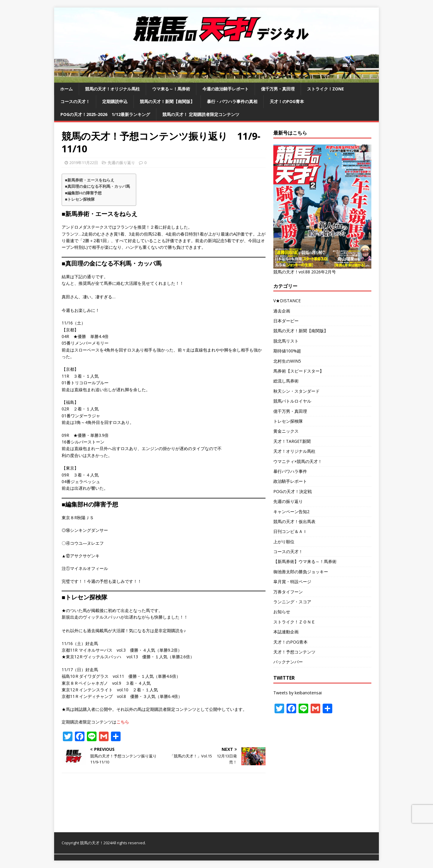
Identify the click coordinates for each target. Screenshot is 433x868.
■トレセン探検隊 (80, 199)
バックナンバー (288, 662)
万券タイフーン (288, 592)
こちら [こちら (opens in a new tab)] (123, 722)
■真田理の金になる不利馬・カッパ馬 (97, 186)
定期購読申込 (115, 101)
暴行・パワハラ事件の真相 (232, 101)
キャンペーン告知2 (291, 512)
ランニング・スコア (292, 602)
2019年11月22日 (84, 163)
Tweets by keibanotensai (298, 693)
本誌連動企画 (286, 632)
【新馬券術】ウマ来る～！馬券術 (305, 561)
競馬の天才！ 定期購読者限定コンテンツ (201, 114)
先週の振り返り (121, 163)
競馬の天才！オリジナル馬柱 (112, 89)
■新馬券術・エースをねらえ (90, 180)
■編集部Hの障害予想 (83, 193)
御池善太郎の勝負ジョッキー (301, 572)
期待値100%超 (287, 351)
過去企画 (282, 311)
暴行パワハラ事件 (290, 471)
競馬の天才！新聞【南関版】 (167, 101)
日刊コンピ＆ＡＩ (290, 531)
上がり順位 (284, 542)
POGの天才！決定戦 (293, 491)
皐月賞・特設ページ (292, 582)
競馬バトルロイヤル (292, 401)
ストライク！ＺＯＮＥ (294, 622)
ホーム (66, 89)
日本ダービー (286, 321)
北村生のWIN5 (287, 361)
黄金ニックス (286, 431)
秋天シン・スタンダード (296, 391)
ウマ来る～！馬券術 (171, 89)
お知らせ (282, 612)
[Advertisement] (322, 773)
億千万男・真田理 (278, 89)
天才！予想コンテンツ (294, 652)
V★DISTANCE (287, 301)
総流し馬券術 (286, 381)
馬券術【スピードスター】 (299, 371)
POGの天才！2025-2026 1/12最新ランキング (105, 114)
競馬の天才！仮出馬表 (294, 521)
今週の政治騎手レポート (226, 89)
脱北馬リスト (286, 341)
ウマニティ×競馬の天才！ (298, 461)
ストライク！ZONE (326, 89)
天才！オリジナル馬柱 (294, 451)
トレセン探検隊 (288, 421)
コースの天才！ (75, 101)
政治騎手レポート (290, 481)
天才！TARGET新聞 (292, 441)
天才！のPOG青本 (287, 101)
